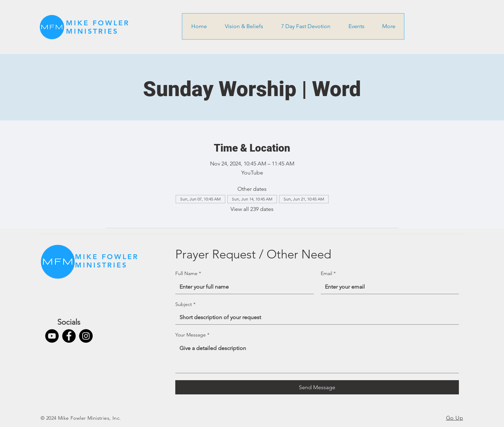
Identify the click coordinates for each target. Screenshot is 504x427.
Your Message (192, 335)
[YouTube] (52, 336)
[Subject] (315, 317)
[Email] (388, 287)
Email (328, 274)
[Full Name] (242, 287)
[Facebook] (69, 336)
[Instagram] (86, 336)
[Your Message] (317, 357)
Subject (185, 305)
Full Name (188, 274)
